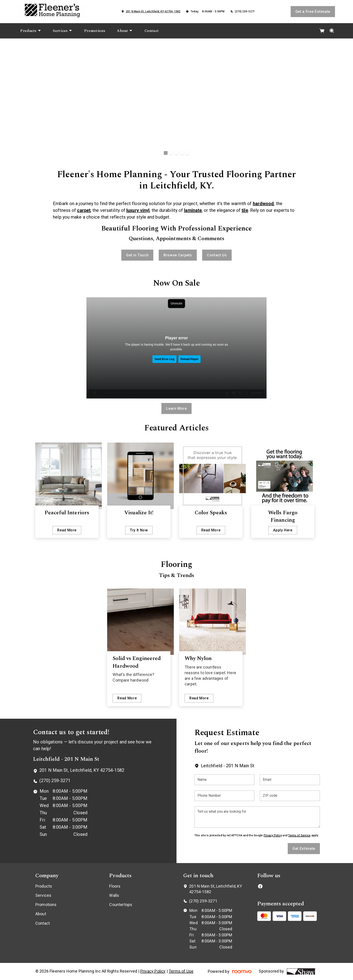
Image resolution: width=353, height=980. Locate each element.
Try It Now (139, 530)
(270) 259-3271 (245, 11)
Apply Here (283, 530)
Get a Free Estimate (313, 12)
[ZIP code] (290, 796)
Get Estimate (304, 849)
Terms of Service (299, 835)
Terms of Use (181, 971)
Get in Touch (137, 255)
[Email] (290, 780)
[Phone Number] (225, 796)
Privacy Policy (273, 835)
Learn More (176, 408)
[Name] (225, 780)
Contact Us (217, 255)
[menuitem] (31, 31)
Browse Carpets (178, 255)
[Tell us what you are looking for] (257, 817)
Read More (67, 530)
